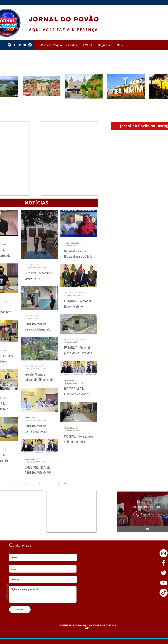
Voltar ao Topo (7, 591)
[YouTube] (164, 583)
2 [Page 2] (33, 483)
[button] (72, 45)
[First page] (14, 483)
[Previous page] (20, 483)
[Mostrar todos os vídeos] (147, 529)
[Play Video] (148, 514)
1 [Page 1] (26, 483)
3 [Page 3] (39, 483)
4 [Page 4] (46, 483)
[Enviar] (20, 610)
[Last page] (65, 483)
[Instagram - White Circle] (164, 553)
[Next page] (58, 483)
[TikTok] (164, 593)
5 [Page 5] (52, 483)
